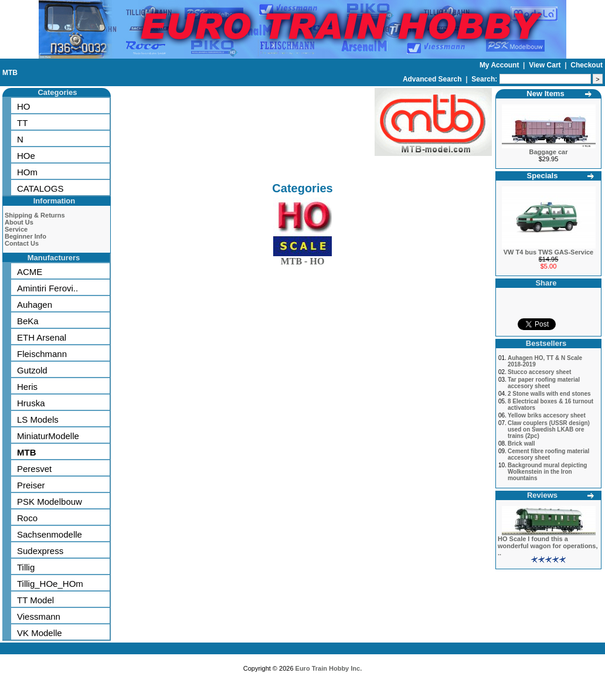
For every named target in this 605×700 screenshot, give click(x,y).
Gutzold (32, 370)
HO (24, 106)
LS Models (38, 419)
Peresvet (34, 469)
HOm (27, 172)
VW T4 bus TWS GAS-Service (548, 252)
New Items (545, 94)
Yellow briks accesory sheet (547, 415)
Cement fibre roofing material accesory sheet (548, 454)
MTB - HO (302, 259)
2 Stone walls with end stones (549, 394)
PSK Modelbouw (50, 502)
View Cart (546, 65)
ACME (30, 272)
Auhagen (35, 305)
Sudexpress (40, 551)
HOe (26, 156)
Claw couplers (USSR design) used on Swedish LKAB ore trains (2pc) (549, 429)
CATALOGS (40, 188)
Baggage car (548, 152)
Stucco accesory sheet (539, 372)
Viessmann (39, 616)
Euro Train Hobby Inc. (329, 668)
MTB (10, 73)
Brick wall (521, 444)
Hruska (31, 403)
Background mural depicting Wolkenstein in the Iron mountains (548, 472)
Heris (27, 387)
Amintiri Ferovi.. (47, 288)
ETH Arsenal (42, 337)
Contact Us (22, 243)
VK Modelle (40, 633)
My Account (500, 65)
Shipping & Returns (35, 215)
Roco (27, 518)
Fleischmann (42, 354)
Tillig (26, 567)
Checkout (587, 65)
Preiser (31, 485)
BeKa (28, 321)
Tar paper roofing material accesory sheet (544, 383)
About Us (19, 222)
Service (16, 229)
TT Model (35, 600)
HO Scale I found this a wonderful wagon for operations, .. (548, 546)
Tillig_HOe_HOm (50, 584)
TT (22, 123)
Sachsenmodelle (50, 534)
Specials (543, 176)
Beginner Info (26, 236)
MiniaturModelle (48, 436)
